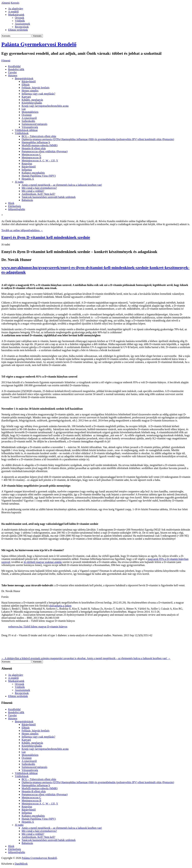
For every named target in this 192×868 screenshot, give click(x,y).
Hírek (11, 203)
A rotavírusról (29, 118)
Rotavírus (27, 164)
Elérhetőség (15, 206)
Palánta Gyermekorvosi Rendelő (39, 44)
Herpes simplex (30, 91)
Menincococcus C (31, 154)
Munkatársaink (16, 15)
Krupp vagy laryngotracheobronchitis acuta (45, 106)
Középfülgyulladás (32, 103)
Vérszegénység (30, 127)
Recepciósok (22, 27)
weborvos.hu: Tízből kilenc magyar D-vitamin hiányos (38, 627)
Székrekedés (28, 121)
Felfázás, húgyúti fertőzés (36, 88)
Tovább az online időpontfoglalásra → (22, 230)
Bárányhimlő (29, 81)
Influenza (27, 170)
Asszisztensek (22, 24)
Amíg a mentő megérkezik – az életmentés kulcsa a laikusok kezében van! (62, 185)
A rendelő (13, 12)
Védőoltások (22, 133)
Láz (24, 109)
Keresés (15, 3)
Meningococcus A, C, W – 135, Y (40, 161)
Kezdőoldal (14, 66)
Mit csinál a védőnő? (33, 191)
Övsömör (27, 115)
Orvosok (20, 18)
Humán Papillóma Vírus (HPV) (39, 176)
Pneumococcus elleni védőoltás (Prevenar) (45, 151)
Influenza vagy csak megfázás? (38, 94)
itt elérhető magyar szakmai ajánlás (43, 562)
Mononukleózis (30, 112)
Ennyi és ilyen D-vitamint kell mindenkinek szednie (46, 237)
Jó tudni (19, 182)
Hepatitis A (28, 179)
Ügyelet (12, 72)
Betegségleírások (24, 78)
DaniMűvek (21, 864)
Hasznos (13, 75)
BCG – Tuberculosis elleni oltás (39, 136)
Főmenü (6, 61)
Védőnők (20, 21)
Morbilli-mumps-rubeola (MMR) (40, 145)
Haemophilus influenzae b (36, 142)
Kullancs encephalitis (33, 173)
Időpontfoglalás (17, 209)
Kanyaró (26, 97)
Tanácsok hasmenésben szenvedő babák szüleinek (49, 197)
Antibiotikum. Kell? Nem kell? (38, 194)
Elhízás (26, 85)
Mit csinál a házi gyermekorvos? (39, 188)
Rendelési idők (16, 69)
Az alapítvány (16, 9)
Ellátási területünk (18, 30)
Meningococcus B (31, 158)
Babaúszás (27, 200)
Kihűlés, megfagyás (32, 100)
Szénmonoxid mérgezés (34, 124)
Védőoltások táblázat (26, 130)
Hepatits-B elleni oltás (34, 148)
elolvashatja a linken (60, 606)
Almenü (6, 3)
